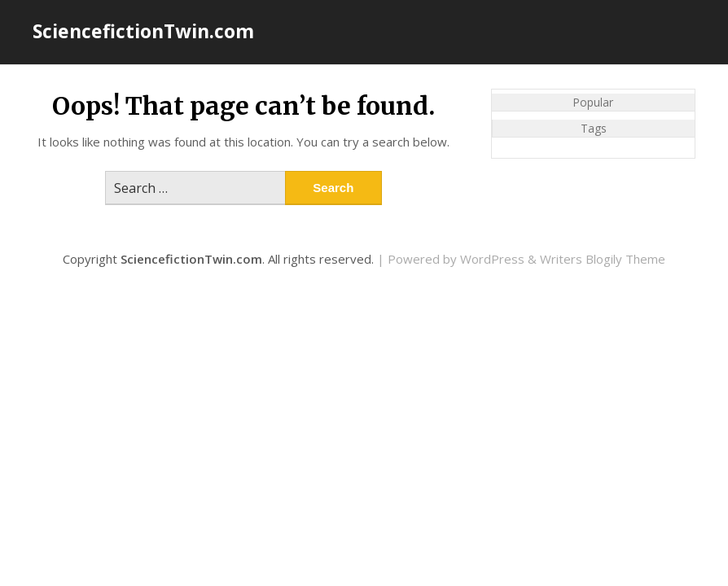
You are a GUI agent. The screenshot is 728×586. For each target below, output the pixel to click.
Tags (594, 128)
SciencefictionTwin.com (143, 31)
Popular (593, 102)
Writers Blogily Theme (603, 259)
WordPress (492, 259)
